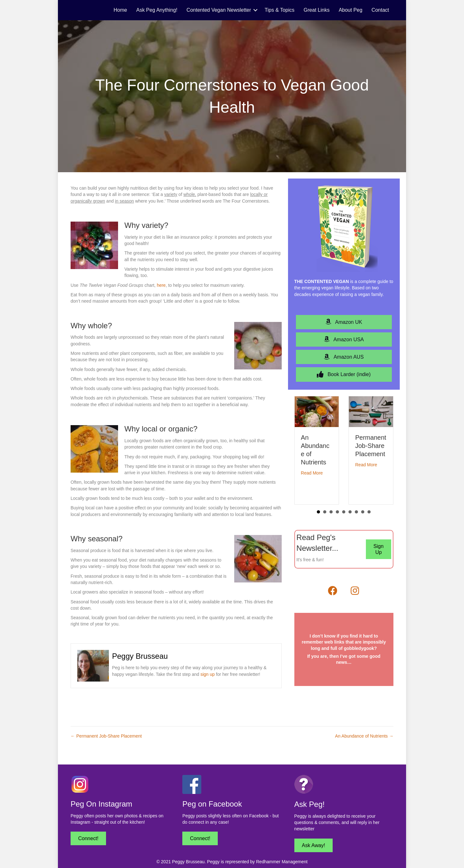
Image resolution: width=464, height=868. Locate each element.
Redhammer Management (282, 862)
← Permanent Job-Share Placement (106, 736)
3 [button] (331, 512)
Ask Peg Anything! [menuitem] (157, 10)
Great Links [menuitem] (317, 10)
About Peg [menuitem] (351, 10)
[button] (255, 10)
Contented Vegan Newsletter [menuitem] (219, 10)
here (161, 285)
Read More (312, 473)
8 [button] (363, 512)
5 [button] (344, 512)
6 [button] (350, 512)
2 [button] (325, 512)
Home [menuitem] (120, 10)
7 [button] (356, 512)
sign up (207, 674)
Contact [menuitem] (380, 10)
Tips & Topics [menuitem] (279, 10)
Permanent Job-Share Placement (371, 446)
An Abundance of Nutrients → (364, 736)
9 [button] (369, 512)
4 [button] (337, 512)
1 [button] (318, 512)
